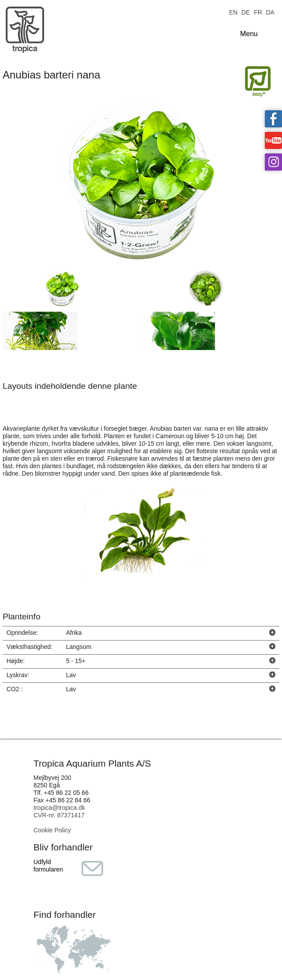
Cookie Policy (52, 830)
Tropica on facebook (273, 119)
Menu (249, 34)
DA (270, 12)
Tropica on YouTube (273, 140)
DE (246, 12)
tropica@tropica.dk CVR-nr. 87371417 (59, 811)
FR (258, 12)
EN (233, 12)
